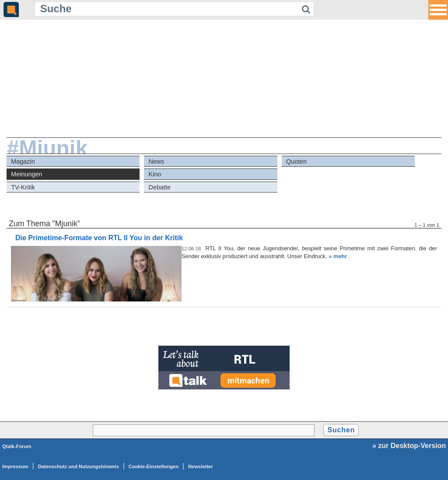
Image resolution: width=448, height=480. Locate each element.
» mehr (338, 256)
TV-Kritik (23, 187)
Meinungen (26, 174)
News (157, 161)
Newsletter (201, 466)
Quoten (296, 161)
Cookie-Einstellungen (154, 466)
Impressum (15, 466)
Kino (155, 174)
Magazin (23, 161)
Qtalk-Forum (17, 446)
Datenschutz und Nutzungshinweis (79, 466)
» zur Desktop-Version (409, 446)
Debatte (160, 187)
